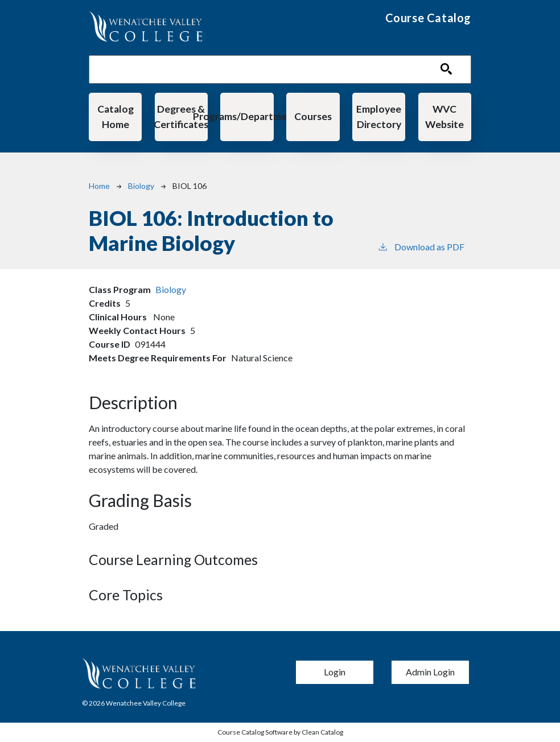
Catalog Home (116, 116)
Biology (141, 186)
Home (99, 186)
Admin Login (430, 672)
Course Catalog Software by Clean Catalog (280, 732)
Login (335, 672)
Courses (313, 116)
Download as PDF (421, 246)
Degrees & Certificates (181, 116)
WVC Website (444, 116)
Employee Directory (379, 116)
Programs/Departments (247, 116)
